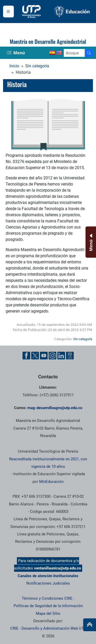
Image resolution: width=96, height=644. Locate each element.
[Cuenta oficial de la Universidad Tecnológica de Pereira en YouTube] (44, 356)
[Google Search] (74, 53)
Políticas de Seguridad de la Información (48, 606)
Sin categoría (37, 66)
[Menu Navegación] (16, 53)
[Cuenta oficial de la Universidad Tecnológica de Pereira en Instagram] (52, 356)
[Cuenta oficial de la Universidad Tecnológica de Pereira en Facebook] (26, 356)
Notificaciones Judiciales (48, 583)
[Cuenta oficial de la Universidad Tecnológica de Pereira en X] (35, 356)
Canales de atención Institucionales (48, 576)
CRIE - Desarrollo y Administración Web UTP (48, 628)
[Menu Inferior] (90, 242)
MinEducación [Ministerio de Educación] (51, 482)
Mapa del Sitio (48, 614)
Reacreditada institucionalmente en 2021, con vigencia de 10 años (48, 463)
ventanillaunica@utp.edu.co (57, 568)
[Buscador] (89, 53)
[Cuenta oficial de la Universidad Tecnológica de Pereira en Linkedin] (61, 356)
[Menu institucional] (8, 12)
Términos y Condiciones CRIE (47, 598)
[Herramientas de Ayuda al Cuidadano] (70, 356)
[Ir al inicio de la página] (90, 625)
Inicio (14, 66)
